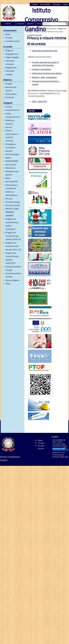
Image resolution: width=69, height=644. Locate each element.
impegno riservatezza (41, 69)
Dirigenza (9, 50)
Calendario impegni (10, 73)
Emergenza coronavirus (10, 146)
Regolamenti (11, 68)
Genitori (31, 24)
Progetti (9, 84)
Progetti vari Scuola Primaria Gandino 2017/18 (13, 246)
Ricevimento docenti (11, 89)
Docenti (21, 24)
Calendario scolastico (10, 62)
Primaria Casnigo (13, 202)
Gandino (9, 151)
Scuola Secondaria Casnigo (13, 268)
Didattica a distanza (10, 122)
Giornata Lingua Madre (12, 156)
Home (8, 24)
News (8, 34)
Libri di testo (11, 165)
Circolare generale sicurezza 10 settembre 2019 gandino (45, 64)
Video (8, 284)
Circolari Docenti (12, 41)
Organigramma (12, 54)
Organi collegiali (12, 57)
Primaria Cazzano (13, 205)
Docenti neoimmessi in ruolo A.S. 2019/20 (12, 136)
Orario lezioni (11, 94)
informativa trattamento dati (45, 51)
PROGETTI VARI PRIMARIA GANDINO (12, 212)
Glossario (57, 4)
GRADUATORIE (12, 161)
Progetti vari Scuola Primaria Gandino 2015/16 (13, 236)
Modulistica (10, 168)
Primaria (9, 199)
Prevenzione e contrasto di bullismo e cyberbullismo (12, 190)
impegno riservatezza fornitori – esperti (46, 83)
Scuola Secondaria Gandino (13, 275)
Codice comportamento (13, 115)
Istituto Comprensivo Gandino (41, 20)
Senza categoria (12, 280)
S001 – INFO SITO (40, 101)
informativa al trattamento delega (47, 73)
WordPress (56, 457)
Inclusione (10, 97)
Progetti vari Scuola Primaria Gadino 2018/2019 (12, 224)
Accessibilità (45, 4)
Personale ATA (12, 182)
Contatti (34, 4)
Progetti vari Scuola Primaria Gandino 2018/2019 (12, 258)
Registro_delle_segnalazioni (44, 77)
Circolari (9, 38)
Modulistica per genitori (12, 173)
